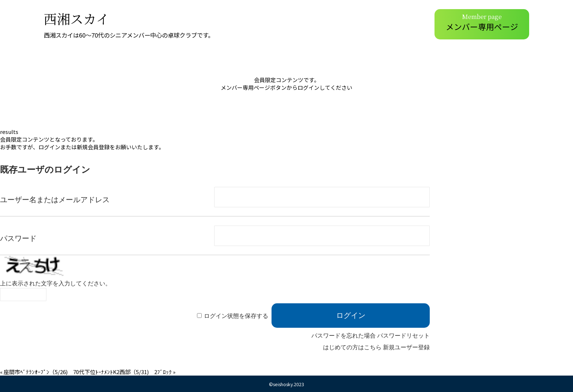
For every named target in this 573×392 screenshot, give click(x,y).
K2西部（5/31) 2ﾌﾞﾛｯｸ (142, 372)
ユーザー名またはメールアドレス (55, 200)
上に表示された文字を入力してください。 (56, 283)
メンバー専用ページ (482, 22)
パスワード (18, 238)
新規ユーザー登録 (406, 347)
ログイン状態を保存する (236, 316)
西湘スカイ (77, 18)
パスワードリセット (403, 336)
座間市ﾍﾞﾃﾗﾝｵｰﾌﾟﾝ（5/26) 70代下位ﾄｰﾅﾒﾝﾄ (58, 372)
